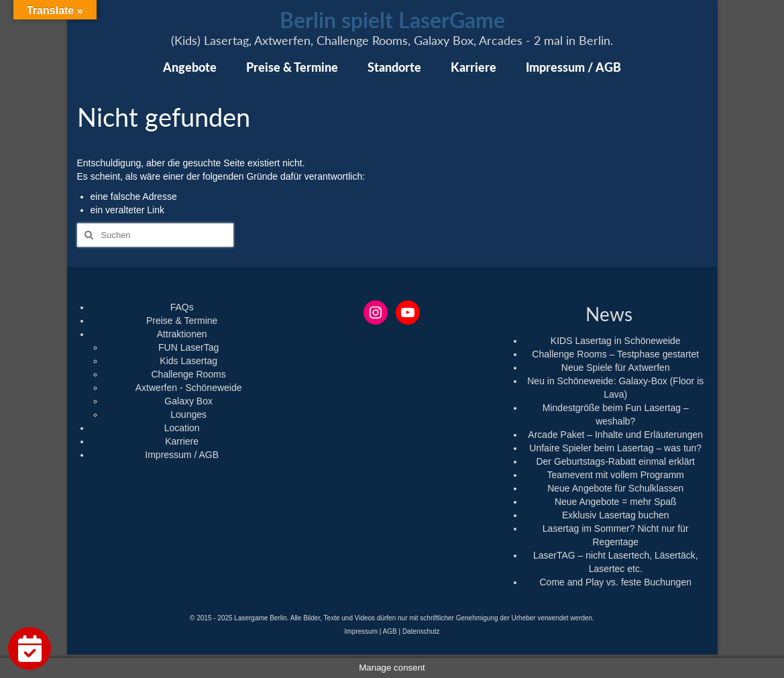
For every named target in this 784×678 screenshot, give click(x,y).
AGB (390, 631)
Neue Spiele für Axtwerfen (616, 368)
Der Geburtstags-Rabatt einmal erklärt (615, 461)
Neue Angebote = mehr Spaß (616, 502)
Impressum (361, 631)
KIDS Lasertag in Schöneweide (616, 341)
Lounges (188, 414)
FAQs (182, 307)
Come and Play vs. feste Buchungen (616, 582)
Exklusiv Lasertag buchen (616, 515)
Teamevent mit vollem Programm (615, 475)
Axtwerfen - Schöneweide (189, 388)
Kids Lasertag (188, 361)
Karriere (182, 441)
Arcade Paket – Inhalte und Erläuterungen (615, 435)
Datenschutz (421, 631)
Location (182, 428)
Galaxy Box (188, 401)
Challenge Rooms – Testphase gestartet (615, 354)
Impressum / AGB (182, 455)
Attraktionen (182, 334)
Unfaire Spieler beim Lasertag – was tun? (615, 448)
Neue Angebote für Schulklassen (615, 488)
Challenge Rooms (189, 374)
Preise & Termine (182, 321)
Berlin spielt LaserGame (392, 20)
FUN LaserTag (188, 347)
